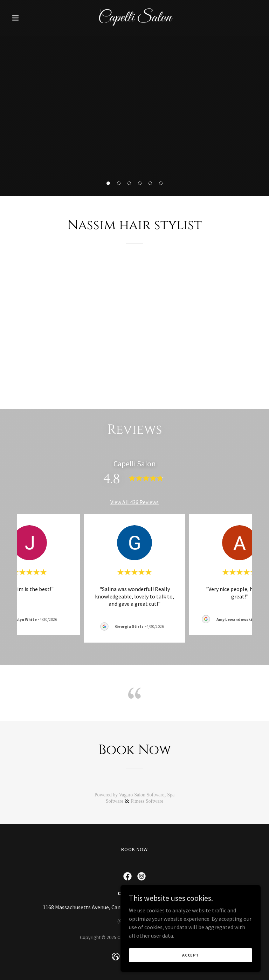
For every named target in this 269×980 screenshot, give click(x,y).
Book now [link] (134, 849)
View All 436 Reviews (134, 502)
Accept (191, 955)
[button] (27, 18)
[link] (135, 19)
